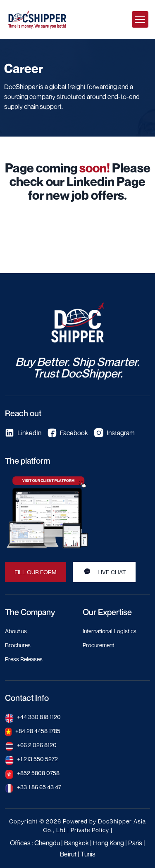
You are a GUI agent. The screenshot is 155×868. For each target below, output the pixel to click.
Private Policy (90, 830)
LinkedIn (23, 433)
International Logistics (110, 631)
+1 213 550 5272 (37, 759)
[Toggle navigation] (140, 19)
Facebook (68, 433)
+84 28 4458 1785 (38, 731)
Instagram (114, 433)
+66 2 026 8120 (37, 745)
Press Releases (24, 659)
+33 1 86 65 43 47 (39, 787)
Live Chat (104, 571)
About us (16, 631)
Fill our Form (36, 572)
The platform (27, 461)
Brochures (18, 645)
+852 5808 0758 (38, 773)
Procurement (98, 645)
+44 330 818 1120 (39, 717)
